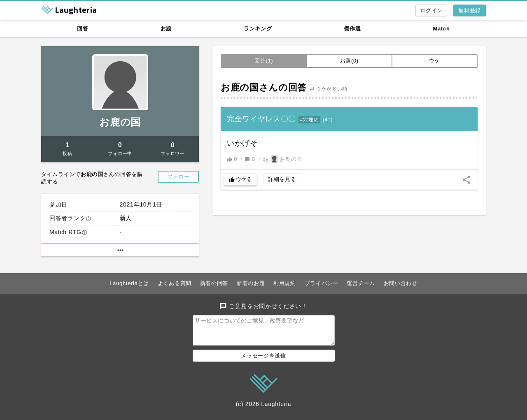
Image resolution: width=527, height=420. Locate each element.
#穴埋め (309, 120)
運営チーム (361, 283)
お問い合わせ (401, 283)
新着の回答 (214, 283)
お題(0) (349, 61)
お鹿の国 (120, 122)
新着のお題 (251, 283)
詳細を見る (282, 179)
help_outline (89, 219)
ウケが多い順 (332, 89)
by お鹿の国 (282, 159)
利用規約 (285, 283)
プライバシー (322, 283)
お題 (166, 29)
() (328, 120)
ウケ (435, 61)
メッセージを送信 (263, 361)
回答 (83, 29)
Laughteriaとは (129, 283)
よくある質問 (175, 283)
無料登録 (470, 10)
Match (442, 29)
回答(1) (264, 61)
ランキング (258, 29)
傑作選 (352, 29)
